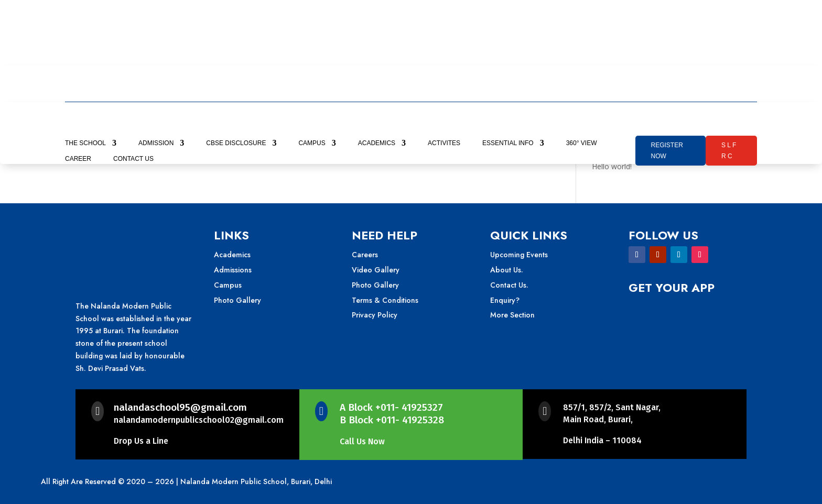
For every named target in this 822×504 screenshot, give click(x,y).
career (78, 159)
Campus (312, 143)
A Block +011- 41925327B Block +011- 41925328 (392, 414)
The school (85, 143)
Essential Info (508, 143)
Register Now (667, 150)
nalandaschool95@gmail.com (180, 407)
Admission (156, 143)
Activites (444, 143)
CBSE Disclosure (236, 143)
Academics (377, 143)
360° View (582, 143)
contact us (133, 159)
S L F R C (729, 150)
